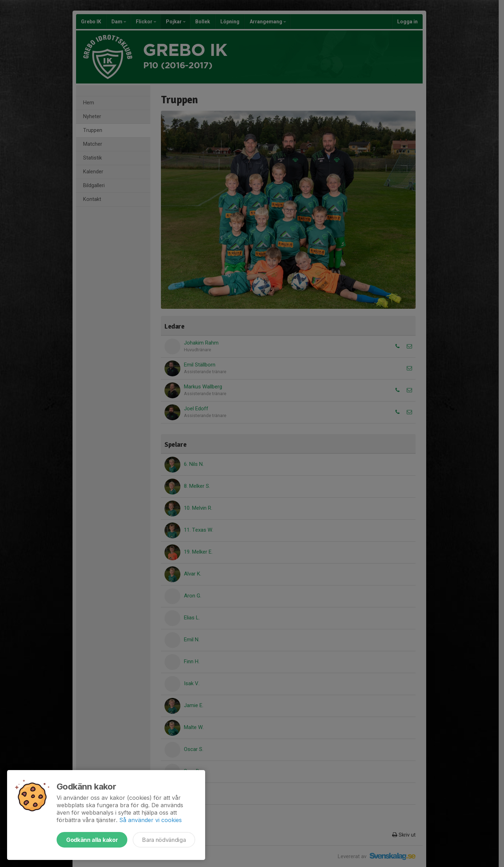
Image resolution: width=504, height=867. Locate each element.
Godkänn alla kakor (92, 840)
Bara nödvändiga (164, 840)
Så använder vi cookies (150, 820)
